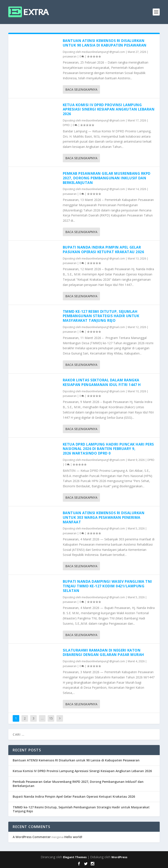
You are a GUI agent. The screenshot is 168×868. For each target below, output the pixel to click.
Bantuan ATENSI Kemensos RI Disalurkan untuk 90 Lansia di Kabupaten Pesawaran (105, 43)
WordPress (119, 857)
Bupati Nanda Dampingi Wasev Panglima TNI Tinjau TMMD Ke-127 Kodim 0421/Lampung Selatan (107, 586)
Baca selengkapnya (81, 89)
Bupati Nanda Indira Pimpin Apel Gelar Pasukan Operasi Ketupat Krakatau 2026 (103, 250)
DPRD (66, 125)
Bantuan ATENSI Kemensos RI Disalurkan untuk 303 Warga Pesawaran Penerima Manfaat (104, 517)
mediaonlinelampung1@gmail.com (103, 52)
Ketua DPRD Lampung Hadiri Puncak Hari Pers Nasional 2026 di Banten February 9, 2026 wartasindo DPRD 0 (108, 449)
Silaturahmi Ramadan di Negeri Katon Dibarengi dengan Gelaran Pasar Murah (103, 653)
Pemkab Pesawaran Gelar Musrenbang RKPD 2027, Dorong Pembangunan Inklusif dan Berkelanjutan (107, 178)
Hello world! (73, 837)
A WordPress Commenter (32, 837)
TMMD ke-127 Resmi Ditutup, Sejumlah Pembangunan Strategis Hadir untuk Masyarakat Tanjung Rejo (101, 316)
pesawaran (70, 56)
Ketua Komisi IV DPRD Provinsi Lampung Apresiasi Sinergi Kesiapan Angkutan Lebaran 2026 (109, 109)
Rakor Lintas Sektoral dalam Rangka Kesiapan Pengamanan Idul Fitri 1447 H (102, 382)
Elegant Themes (75, 857)
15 (51, 718)
